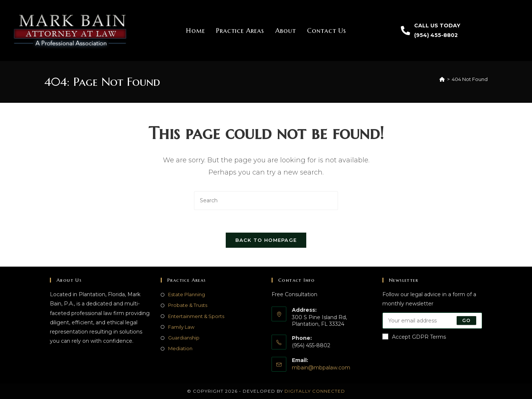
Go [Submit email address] (466, 320)
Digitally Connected (315, 391)
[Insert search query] (266, 201)
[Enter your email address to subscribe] (432, 321)
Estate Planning (187, 294)
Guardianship (184, 338)
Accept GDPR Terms (414, 337)
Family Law (181, 327)
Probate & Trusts (188, 305)
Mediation (180, 348)
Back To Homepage (266, 240)
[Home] (442, 79)
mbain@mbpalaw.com (321, 368)
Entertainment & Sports (196, 316)
